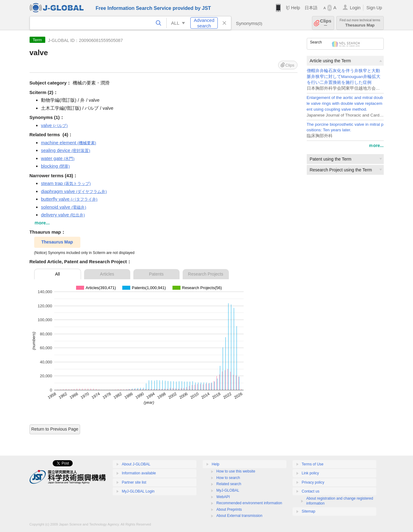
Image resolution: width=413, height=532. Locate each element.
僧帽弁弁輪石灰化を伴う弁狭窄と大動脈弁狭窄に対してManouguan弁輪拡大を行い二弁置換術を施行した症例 (344, 77)
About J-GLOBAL (136, 464)
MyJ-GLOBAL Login (138, 491)
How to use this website (236, 471)
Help (296, 8)
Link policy (310, 473)
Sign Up (374, 8)
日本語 (311, 8)
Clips (326, 23)
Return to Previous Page (55, 429)
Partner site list (134, 482)
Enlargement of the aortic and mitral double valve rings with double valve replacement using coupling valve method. (345, 103)
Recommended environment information (249, 503)
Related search (229, 484)
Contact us (311, 491)
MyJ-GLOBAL (228, 490)
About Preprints (229, 509)
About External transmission (239, 516)
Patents (156, 274)
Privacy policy (313, 482)
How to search (228, 478)
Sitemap (309, 511)
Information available (139, 473)
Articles (107, 274)
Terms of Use (313, 464)
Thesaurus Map (360, 23)
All (58, 274)
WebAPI (223, 497)
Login (355, 8)
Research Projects (205, 274)
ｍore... (376, 145)
